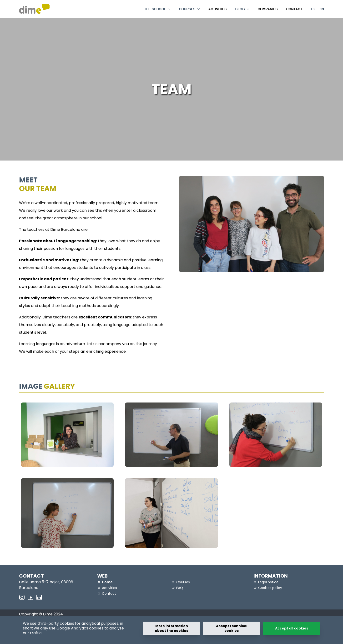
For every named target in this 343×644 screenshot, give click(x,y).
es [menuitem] (313, 9)
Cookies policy (270, 588)
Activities (217, 9)
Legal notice (268, 582)
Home (107, 582)
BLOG (242, 9)
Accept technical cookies (232, 628)
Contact (294, 9)
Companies (268, 9)
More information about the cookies (171, 628)
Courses (189, 9)
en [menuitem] (322, 9)
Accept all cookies (292, 628)
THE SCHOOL (157, 9)
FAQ (180, 588)
